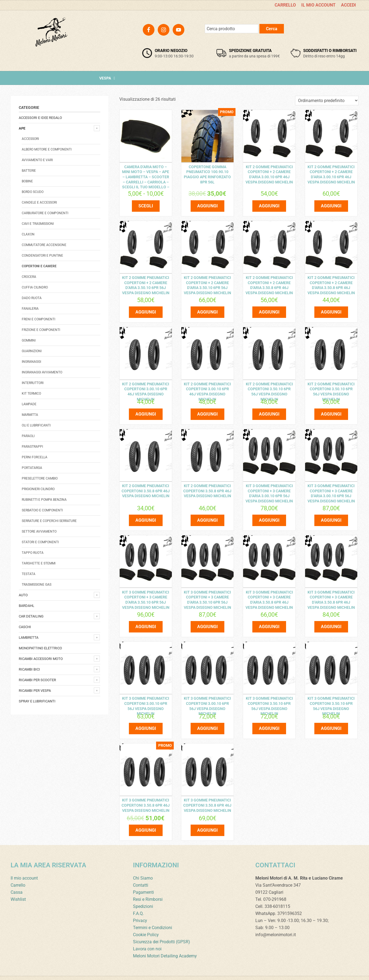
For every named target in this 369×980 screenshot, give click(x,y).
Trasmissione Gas (37, 585)
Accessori (30, 139)
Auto (23, 595)
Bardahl (27, 606)
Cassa (17, 881)
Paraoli (28, 436)
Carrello (18, 873)
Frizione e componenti (41, 330)
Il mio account (24, 866)
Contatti (141, 873)
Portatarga (32, 468)
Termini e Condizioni (153, 916)
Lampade (29, 404)
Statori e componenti (40, 542)
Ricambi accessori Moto (41, 659)
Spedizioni (143, 895)
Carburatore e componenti (45, 213)
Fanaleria (30, 309)
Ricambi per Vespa (35, 691)
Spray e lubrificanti (37, 701)
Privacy (140, 909)
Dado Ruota (32, 298)
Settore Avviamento (39, 532)
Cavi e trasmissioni (38, 224)
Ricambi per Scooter (37, 680)
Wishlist (18, 888)
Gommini (29, 340)
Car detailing (31, 616)
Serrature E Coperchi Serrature (49, 521)
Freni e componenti (38, 319)
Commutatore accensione (44, 245)
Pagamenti (143, 881)
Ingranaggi (31, 362)
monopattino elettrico (40, 648)
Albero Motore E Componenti (47, 149)
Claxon (28, 234)
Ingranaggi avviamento (42, 372)
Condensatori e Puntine (42, 256)
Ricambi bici (29, 669)
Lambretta (29, 638)
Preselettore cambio (40, 478)
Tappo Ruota (33, 553)
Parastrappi (32, 447)
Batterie (29, 171)
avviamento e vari (37, 160)
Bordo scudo (33, 192)
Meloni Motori (51, 40)
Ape (22, 128)
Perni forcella (35, 457)
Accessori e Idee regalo (40, 118)
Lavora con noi (147, 937)
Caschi (25, 627)
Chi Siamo (143, 866)
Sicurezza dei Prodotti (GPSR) (162, 930)
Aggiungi (207, 204)
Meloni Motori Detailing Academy (165, 944)
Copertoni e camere (39, 266)
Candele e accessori (39, 202)
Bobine (27, 181)
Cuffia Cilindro (35, 287)
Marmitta (30, 415)
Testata (29, 574)
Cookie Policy (146, 923)
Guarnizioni (32, 351)
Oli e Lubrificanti (36, 425)
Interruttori (33, 383)
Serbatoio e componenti (42, 510)
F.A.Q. (138, 902)
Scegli (146, 204)
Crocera (29, 277)
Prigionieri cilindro (38, 489)
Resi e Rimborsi (148, 888)
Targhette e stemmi (39, 563)
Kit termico (31, 394)
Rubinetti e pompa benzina (44, 500)
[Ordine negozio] (327, 101)
